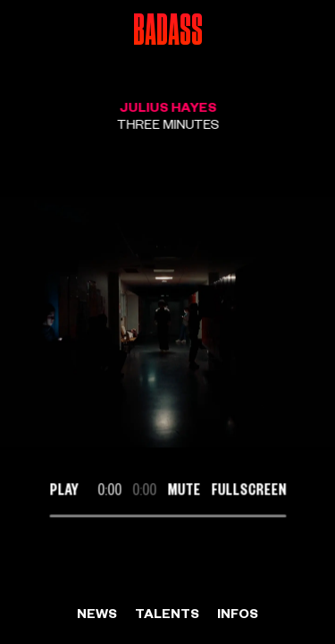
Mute (184, 489)
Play (63, 489)
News (97, 613)
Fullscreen (248, 489)
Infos (238, 613)
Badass (168, 31)
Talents (167, 613)
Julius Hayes (167, 106)
